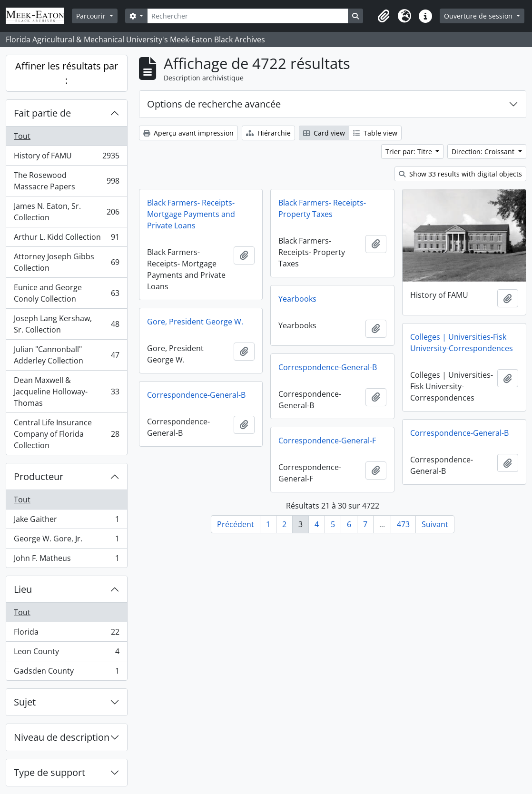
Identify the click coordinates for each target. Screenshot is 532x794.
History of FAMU (66, 158)
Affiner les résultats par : (67, 73)
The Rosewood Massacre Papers (66, 181)
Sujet (25, 702)
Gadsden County (66, 673)
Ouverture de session (479, 16)
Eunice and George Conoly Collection (66, 293)
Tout (22, 136)
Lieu (23, 589)
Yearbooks (297, 299)
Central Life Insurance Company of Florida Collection (66, 434)
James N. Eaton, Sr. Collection (66, 212)
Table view (375, 133)
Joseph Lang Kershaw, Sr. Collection (66, 324)
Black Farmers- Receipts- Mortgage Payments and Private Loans (191, 214)
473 (403, 524)
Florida (66, 634)
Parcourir (92, 16)
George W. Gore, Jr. (66, 541)
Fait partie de (42, 113)
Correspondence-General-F (327, 441)
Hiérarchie (268, 133)
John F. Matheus (66, 560)
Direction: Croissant (484, 152)
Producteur (39, 476)
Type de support (49, 772)
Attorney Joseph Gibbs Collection (66, 262)
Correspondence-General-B (328, 367)
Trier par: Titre (410, 152)
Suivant (435, 524)
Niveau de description (62, 737)
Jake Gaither (66, 521)
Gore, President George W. (195, 322)
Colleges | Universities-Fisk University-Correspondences (462, 343)
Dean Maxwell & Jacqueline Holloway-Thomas (66, 392)
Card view (324, 133)
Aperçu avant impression (188, 133)
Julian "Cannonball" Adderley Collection (66, 355)
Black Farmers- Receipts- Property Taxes (322, 208)
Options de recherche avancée (214, 104)
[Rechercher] (247, 16)
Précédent (236, 524)
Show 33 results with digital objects (460, 174)
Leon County (66, 653)
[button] (384, 16)
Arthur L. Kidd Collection (66, 239)
